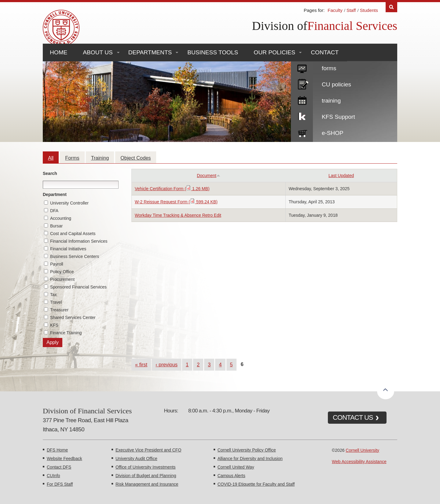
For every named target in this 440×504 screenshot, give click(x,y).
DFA (54, 211)
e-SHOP (333, 133)
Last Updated (341, 176)
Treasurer (59, 310)
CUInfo (53, 476)
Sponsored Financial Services (78, 287)
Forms (72, 158)
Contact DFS (59, 467)
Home (59, 52)
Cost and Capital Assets (73, 234)
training (331, 101)
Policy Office (62, 272)
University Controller (69, 203)
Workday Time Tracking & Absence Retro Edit (178, 215)
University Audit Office (136, 459)
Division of (280, 26)
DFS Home (57, 450)
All (51, 158)
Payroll (57, 264)
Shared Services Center (73, 317)
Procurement (62, 279)
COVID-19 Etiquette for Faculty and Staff (256, 484)
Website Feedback (64, 459)
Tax (53, 295)
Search (50, 173)
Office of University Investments (146, 467)
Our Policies (274, 52)
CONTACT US (353, 417)
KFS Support (338, 117)
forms (329, 68)
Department (55, 194)
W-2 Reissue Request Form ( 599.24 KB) (176, 202)
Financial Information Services (79, 241)
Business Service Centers (75, 256)
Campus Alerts (231, 476)
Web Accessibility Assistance (359, 462)
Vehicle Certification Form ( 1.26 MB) (172, 189)
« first (141, 364)
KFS (54, 325)
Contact (325, 52)
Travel (56, 302)
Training (100, 158)
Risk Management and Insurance (147, 484)
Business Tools (213, 52)
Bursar (56, 226)
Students (369, 10)
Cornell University (362, 450)
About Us (98, 52)
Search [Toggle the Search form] (391, 7)
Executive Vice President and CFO (148, 450)
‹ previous (167, 364)
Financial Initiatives (68, 249)
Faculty (335, 10)
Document (209, 176)
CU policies (336, 84)
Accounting (61, 218)
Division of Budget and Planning (146, 476)
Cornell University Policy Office (247, 450)
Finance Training (66, 333)
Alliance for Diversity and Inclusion (250, 459)
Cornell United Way (236, 467)
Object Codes (136, 158)
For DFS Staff (60, 484)
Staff (351, 10)
